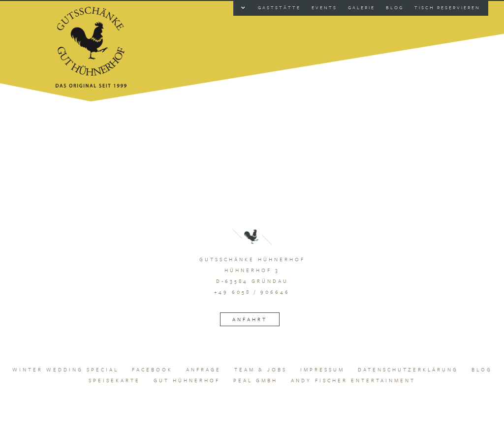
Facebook (152, 369)
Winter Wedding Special (65, 369)
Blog (482, 369)
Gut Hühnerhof (187, 380)
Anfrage (204, 369)
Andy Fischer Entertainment (353, 380)
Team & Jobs (261, 369)
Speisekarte (114, 380)
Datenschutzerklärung (408, 369)
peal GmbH (255, 380)
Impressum (322, 369)
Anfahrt (250, 319)
